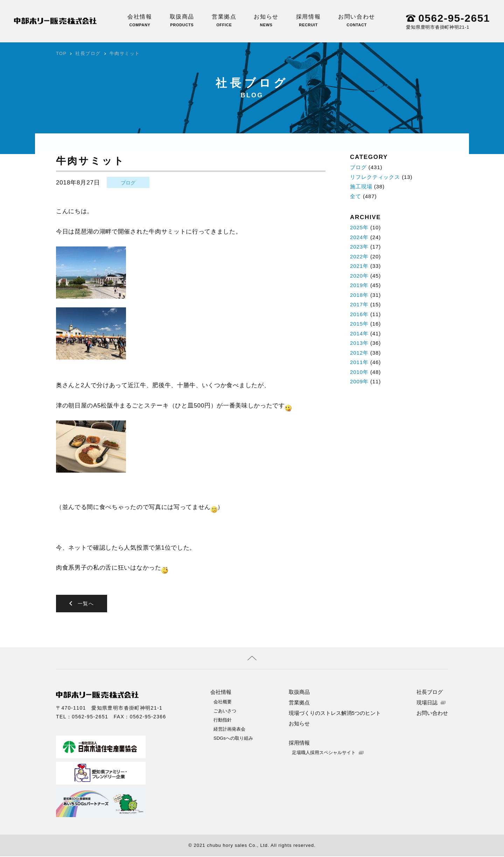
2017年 (359, 304)
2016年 (359, 314)
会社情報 (140, 20)
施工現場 (361, 186)
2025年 (359, 227)
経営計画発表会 (229, 730)
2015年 (359, 324)
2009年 (359, 381)
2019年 (359, 285)
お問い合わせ (357, 20)
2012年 (359, 353)
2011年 (359, 362)
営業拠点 (224, 20)
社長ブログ (88, 53)
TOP (61, 53)
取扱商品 (182, 20)
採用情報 (308, 20)
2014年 (359, 333)
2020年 (359, 276)
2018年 (359, 295)
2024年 (359, 237)
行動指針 (223, 721)
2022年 (359, 256)
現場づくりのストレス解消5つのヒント (335, 714)
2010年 (359, 372)
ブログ (128, 183)
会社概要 (223, 702)
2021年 (359, 266)
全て (356, 196)
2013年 (359, 343)
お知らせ (266, 20)
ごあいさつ (225, 712)
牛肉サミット (125, 53)
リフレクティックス (375, 177)
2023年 (359, 247)
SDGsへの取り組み (233, 739)
